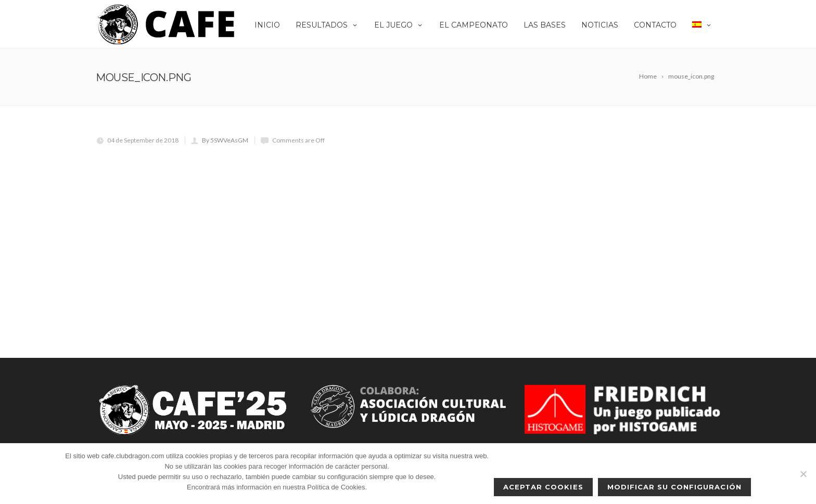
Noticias (600, 25)
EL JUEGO (399, 25)
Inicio (267, 25)
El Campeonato (474, 25)
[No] (803, 474)
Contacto (655, 25)
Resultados (327, 25)
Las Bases (545, 25)
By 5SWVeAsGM (225, 140)
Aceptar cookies (543, 487)
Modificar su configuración (674, 487)
